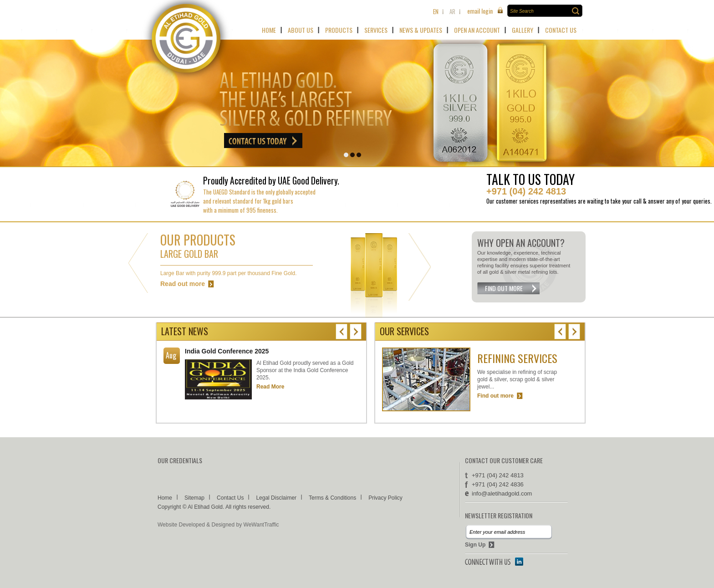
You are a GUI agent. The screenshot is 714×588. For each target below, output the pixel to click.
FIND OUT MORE (504, 288)
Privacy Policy (385, 498)
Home (165, 498)
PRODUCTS (339, 30)
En (436, 11)
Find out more (495, 396)
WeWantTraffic (261, 525)
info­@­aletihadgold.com (502, 493)
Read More (270, 387)
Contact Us (230, 498)
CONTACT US (561, 30)
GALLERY (523, 30)
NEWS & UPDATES (421, 30)
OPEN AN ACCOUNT (477, 30)
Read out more (183, 284)
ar (452, 11)
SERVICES (376, 30)
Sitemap (194, 498)
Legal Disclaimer (276, 498)
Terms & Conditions (332, 498)
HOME (269, 30)
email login (480, 11)
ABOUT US (301, 30)
